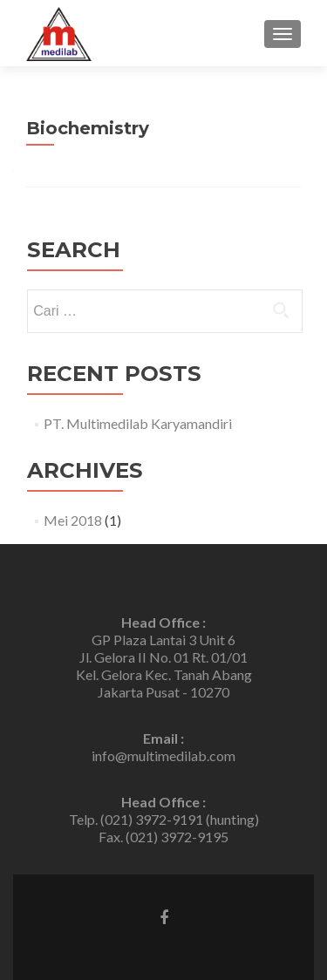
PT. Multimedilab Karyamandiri (138, 423)
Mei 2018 (73, 520)
